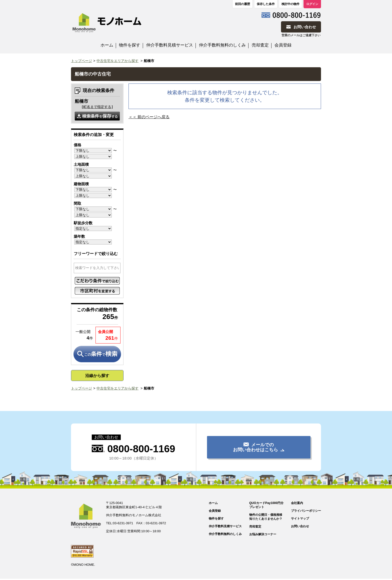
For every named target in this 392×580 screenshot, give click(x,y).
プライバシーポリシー (305, 511)
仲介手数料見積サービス (170, 45)
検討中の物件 (290, 4)
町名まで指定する (97, 107)
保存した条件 (266, 4)
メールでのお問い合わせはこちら (255, 447)
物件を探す (130, 45)
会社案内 (295, 503)
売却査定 (260, 45)
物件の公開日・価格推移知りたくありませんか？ (262, 517)
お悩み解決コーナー (259, 535)
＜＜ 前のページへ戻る (149, 117)
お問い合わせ (298, 527)
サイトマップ (298, 519)
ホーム (107, 45)
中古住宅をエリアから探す (117, 61)
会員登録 (283, 45)
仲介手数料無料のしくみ (222, 45)
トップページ (81, 61)
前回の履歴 (242, 4)
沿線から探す (97, 376)
